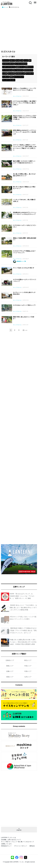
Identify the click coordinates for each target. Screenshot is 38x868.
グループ (12, 60)
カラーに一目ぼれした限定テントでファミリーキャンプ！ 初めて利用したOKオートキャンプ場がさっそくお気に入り (25, 147)
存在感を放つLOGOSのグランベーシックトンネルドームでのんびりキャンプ (25, 213)
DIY (30, 60)
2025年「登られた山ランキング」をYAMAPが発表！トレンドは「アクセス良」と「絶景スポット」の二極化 (22, 596)
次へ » (25, 330)
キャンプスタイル (17, 96)
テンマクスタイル (7, 70)
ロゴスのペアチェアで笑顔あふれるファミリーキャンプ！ (24, 252)
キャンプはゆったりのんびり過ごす (24, 268)
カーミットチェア (19, 77)
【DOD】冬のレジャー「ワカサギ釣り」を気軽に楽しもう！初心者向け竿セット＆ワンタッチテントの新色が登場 (23, 607)
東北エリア (28, 660)
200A (11, 77)
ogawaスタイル (20, 67)
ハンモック (6, 77)
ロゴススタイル (29, 70)
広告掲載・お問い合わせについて (11, 840)
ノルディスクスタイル (9, 67)
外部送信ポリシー (6, 846)
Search (30, 3)
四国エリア (10, 677)
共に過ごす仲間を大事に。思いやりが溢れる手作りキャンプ (24, 175)
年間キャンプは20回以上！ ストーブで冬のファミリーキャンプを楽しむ (25, 89)
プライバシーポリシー (21, 846)
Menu (35, 2)
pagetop (19, 829)
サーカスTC (11, 73)
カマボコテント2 (20, 73)
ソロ (22, 60)
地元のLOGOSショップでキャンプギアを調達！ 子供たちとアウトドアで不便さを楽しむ (25, 118)
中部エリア (28, 666)
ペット (26, 60)
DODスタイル (29, 67)
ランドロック (30, 73)
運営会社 (32, 846)
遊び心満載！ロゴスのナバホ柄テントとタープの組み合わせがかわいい (24, 162)
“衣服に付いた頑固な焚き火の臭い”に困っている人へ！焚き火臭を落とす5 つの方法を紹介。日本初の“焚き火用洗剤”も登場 (23, 642)
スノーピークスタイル (21, 64)
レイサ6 (5, 73)
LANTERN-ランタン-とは (8, 837)
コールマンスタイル (8, 64)
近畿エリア (10, 671)
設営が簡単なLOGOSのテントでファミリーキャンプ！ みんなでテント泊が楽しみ (25, 132)
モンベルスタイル (18, 70)
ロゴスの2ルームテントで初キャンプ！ (25, 305)
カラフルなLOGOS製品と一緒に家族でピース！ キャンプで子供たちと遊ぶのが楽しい (25, 103)
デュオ (18, 60)
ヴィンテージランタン (9, 80)
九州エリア (28, 677)
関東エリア (10, 666)
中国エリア (28, 671)
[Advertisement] (19, 28)
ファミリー (6, 60)
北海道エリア (10, 660)
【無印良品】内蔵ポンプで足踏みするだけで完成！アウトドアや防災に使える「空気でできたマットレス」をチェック (23, 630)
